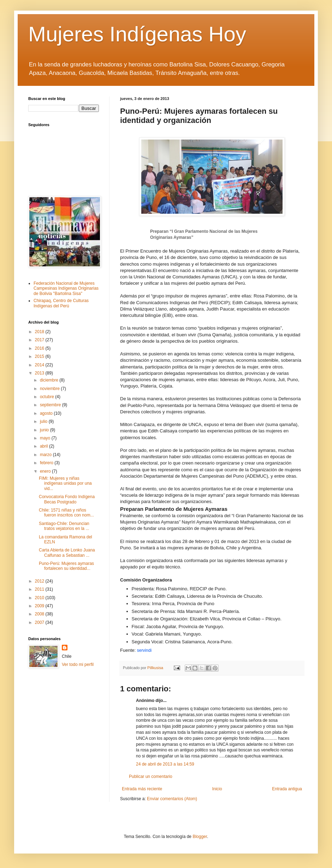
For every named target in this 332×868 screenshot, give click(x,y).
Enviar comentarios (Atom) (172, 799)
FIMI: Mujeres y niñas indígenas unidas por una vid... (65, 483)
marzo (46, 455)
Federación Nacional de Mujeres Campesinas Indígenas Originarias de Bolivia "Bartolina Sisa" (66, 288)
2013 (40, 373)
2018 (40, 332)
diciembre (50, 380)
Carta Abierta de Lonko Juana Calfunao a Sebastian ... (67, 553)
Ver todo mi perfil (78, 665)
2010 (40, 598)
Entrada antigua (287, 789)
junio (45, 430)
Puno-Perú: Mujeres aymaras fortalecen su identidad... (66, 566)
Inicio (217, 789)
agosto (47, 413)
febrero (47, 463)
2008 (40, 614)
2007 (40, 622)
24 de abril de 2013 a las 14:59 (165, 764)
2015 (40, 356)
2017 (40, 340)
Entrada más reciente (142, 789)
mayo (46, 438)
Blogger (200, 837)
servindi (144, 650)
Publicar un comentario (151, 777)
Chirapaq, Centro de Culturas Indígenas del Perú (61, 303)
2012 (40, 581)
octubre (48, 397)
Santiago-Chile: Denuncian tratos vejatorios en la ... (64, 526)
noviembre (50, 389)
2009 (40, 606)
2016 (40, 348)
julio (44, 421)
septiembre (51, 405)
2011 (40, 589)
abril (45, 446)
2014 (40, 365)
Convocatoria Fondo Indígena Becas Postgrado (67, 499)
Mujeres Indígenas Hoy (137, 34)
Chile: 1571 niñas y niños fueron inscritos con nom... (66, 513)
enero (46, 471)
